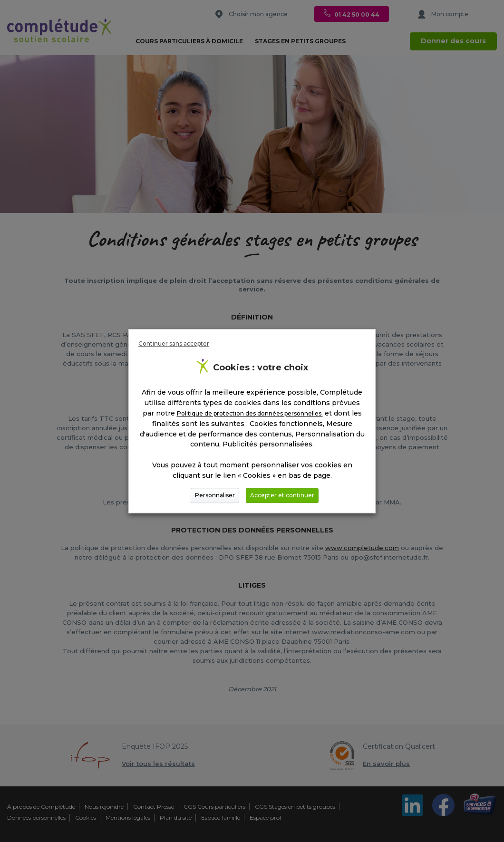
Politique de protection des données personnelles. (250, 413)
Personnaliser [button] (215, 495)
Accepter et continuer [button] (282, 495)
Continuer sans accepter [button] (174, 344)
